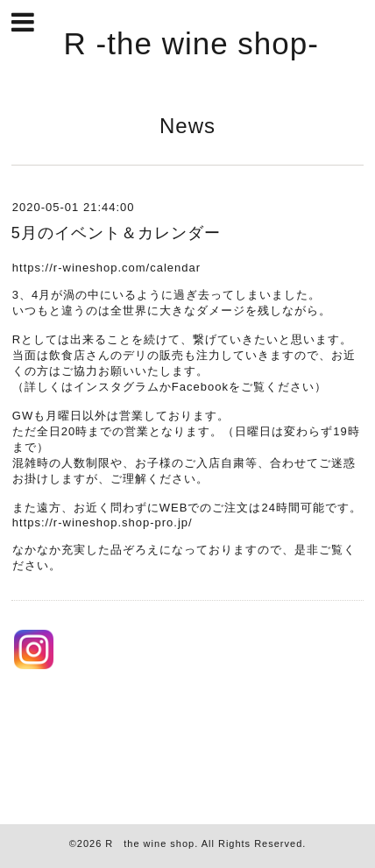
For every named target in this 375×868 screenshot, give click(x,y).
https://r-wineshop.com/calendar (106, 268)
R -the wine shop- (191, 43)
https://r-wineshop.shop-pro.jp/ (103, 522)
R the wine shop (150, 843)
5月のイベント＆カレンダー (116, 233)
